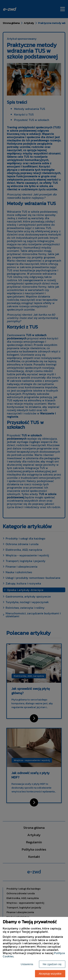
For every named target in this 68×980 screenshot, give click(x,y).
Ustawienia (27, 964)
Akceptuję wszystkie (50, 974)
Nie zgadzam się (52, 964)
